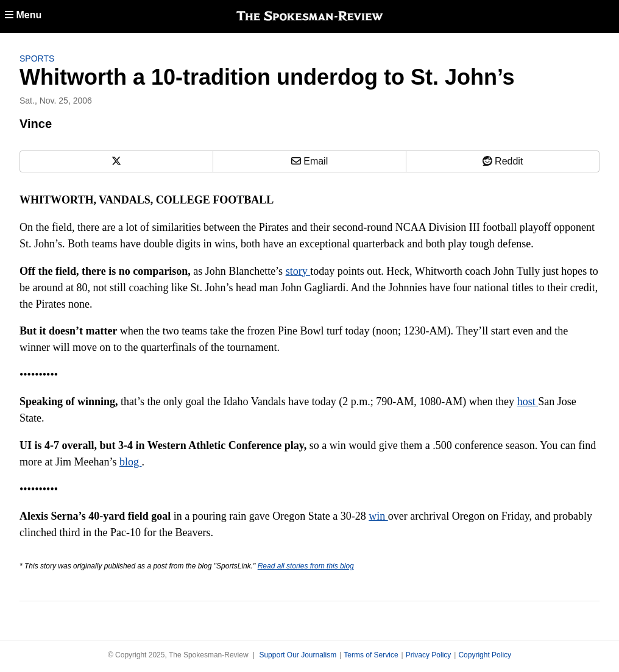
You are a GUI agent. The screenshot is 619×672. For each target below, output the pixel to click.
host (528, 401)
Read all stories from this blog (306, 566)
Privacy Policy (429, 655)
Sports (37, 58)
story (298, 271)
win (378, 516)
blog (131, 462)
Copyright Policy (485, 655)
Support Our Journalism (298, 655)
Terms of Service (371, 655)
